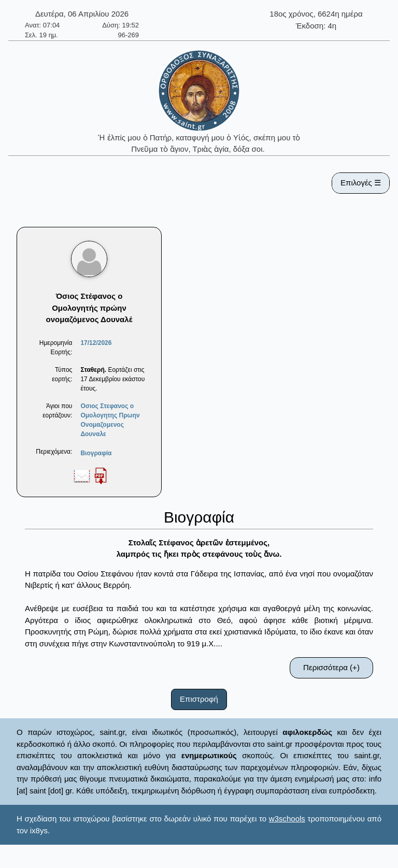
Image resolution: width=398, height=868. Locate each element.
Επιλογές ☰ (361, 183)
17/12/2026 (96, 343)
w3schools (287, 819)
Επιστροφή (199, 699)
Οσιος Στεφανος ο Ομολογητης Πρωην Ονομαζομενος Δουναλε (110, 420)
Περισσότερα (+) (331, 667)
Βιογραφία (96, 453)
